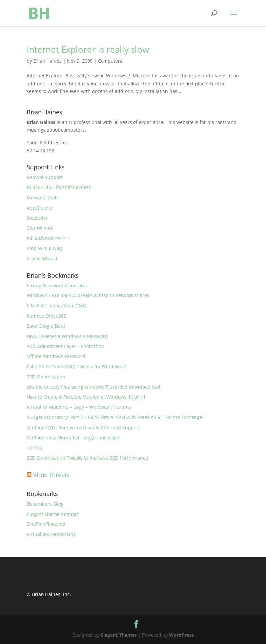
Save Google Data (46, 326)
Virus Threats (51, 475)
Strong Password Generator (57, 285)
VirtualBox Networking (51, 534)
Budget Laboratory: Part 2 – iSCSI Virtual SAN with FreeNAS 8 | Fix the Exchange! (115, 417)
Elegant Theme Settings (53, 514)
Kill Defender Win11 (49, 238)
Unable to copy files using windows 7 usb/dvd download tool (93, 387)
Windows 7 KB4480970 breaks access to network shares (88, 295)
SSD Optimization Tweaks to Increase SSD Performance (87, 458)
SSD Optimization (46, 377)
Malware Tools (43, 197)
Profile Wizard (42, 258)
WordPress (181, 635)
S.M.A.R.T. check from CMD (57, 306)
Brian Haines (47, 61)
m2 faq (34, 448)
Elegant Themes (119, 635)
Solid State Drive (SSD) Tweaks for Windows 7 (76, 366)
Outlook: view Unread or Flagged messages (74, 438)
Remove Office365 (46, 316)
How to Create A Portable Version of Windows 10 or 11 (86, 397)
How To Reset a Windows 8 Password (67, 336)
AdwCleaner (40, 208)
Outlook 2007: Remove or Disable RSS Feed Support (83, 427)
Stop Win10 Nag (44, 248)
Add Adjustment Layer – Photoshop (65, 346)
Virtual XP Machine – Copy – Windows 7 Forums (79, 407)
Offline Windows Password (56, 356)
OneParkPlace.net (46, 524)
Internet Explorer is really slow (88, 49)
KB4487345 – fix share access (59, 187)
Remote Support (45, 177)
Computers (110, 61)
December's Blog (45, 504)
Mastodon (38, 218)
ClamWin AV (40, 228)
